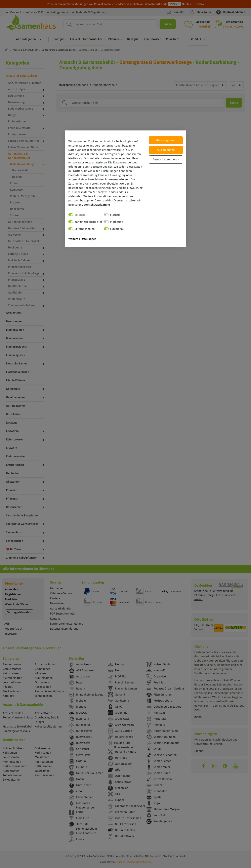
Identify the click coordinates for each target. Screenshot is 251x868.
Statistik (115, 215)
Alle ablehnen (166, 150)
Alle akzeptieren (166, 140)
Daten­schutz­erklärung (96, 205)
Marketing (117, 222)
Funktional (117, 229)
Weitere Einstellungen (82, 239)
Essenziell (81, 215)
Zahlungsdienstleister (88, 222)
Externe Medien (85, 229)
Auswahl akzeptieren (166, 159)
